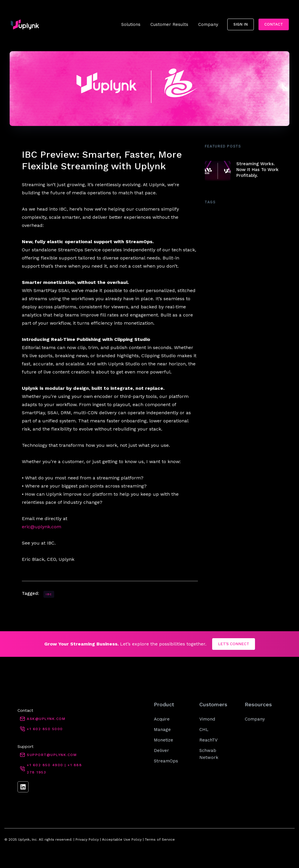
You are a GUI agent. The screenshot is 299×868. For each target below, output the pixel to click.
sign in (241, 24)
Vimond (207, 719)
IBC (49, 594)
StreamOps (166, 761)
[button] (131, 24)
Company (255, 719)
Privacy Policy (87, 839)
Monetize (163, 740)
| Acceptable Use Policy (120, 839)
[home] (24, 24)
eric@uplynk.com (42, 527)
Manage (162, 730)
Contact (274, 24)
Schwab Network (209, 754)
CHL (204, 730)
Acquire (162, 719)
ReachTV (209, 740)
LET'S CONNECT (234, 644)
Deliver (161, 750)
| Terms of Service (158, 839)
